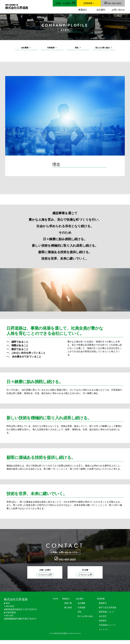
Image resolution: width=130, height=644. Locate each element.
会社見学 (103, 617)
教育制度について (106, 613)
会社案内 (101, 10)
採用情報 (101, 599)
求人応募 (87, 574)
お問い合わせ (118, 10)
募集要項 (103, 604)
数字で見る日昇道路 (107, 608)
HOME (56, 599)
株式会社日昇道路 (17, 7)
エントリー (104, 630)
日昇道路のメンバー (107, 626)
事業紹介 (83, 10)
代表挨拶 (51, 48)
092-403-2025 (113, 3)
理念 (77, 48)
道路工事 (68, 604)
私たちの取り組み (102, 48)
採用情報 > (89, 3)
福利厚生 (103, 621)
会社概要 (25, 48)
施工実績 (68, 608)
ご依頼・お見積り (65, 3)
